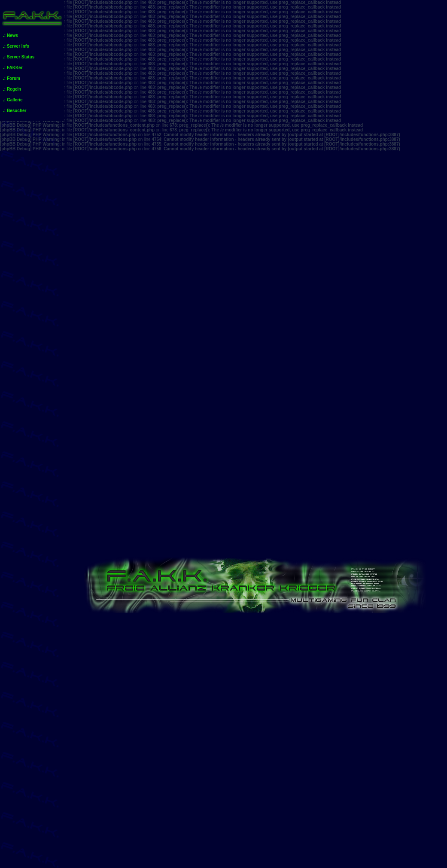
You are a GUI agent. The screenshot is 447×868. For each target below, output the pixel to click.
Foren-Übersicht (104, 517)
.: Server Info (16, 46)
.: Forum (12, 78)
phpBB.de (284, 866)
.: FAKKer (13, 68)
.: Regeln (12, 89)
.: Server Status (19, 57)
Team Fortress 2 (359, 662)
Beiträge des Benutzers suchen (379, 621)
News (338, 632)
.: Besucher (15, 111)
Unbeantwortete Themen (100, 495)
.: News (11, 35)
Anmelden (96, 466)
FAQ (341, 466)
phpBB (234, 861)
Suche (375, 466)
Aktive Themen (144, 495)
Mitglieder (415, 466)
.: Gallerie (13, 100)
